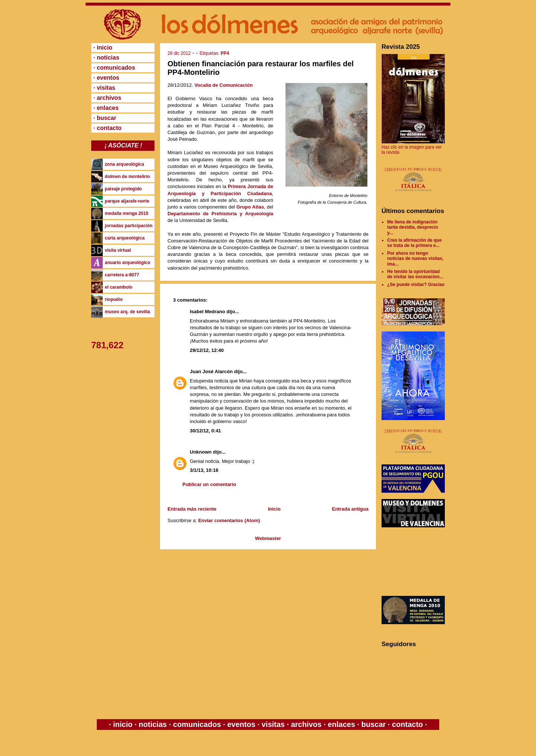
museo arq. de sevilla (127, 312)
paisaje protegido (123, 189)
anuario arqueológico (128, 263)
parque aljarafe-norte (127, 201)
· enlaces (106, 108)
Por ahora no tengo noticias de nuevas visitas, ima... (415, 259)
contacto (406, 724)
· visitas (104, 88)
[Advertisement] (415, 562)
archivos (306, 724)
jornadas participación (129, 226)
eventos (241, 724)
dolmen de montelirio (127, 177)
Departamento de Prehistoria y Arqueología (220, 214)
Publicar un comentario (209, 484)
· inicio (103, 47)
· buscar (105, 118)
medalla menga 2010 (127, 213)
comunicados (197, 724)
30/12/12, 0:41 (205, 431)
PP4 (225, 53)
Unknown (201, 452)
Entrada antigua (350, 509)
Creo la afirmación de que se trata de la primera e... (414, 243)
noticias (153, 724)
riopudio (114, 299)
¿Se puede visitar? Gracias (416, 285)
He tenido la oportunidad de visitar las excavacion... (415, 274)
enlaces (340, 724)
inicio (123, 724)
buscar (374, 724)
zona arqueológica (125, 164)
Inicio (274, 509)
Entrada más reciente (192, 509)
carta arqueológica (125, 238)
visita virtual (118, 250)
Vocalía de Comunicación (224, 85)
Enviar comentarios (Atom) (229, 520)
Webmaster (268, 538)
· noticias (106, 58)
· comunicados (114, 68)
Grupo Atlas (250, 207)
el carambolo (119, 287)
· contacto (108, 128)
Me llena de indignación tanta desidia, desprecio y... (413, 227)
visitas (273, 724)
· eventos (106, 78)
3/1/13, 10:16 (204, 470)
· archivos (107, 98)
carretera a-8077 (122, 275)
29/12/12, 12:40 (207, 350)
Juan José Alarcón (211, 371)
